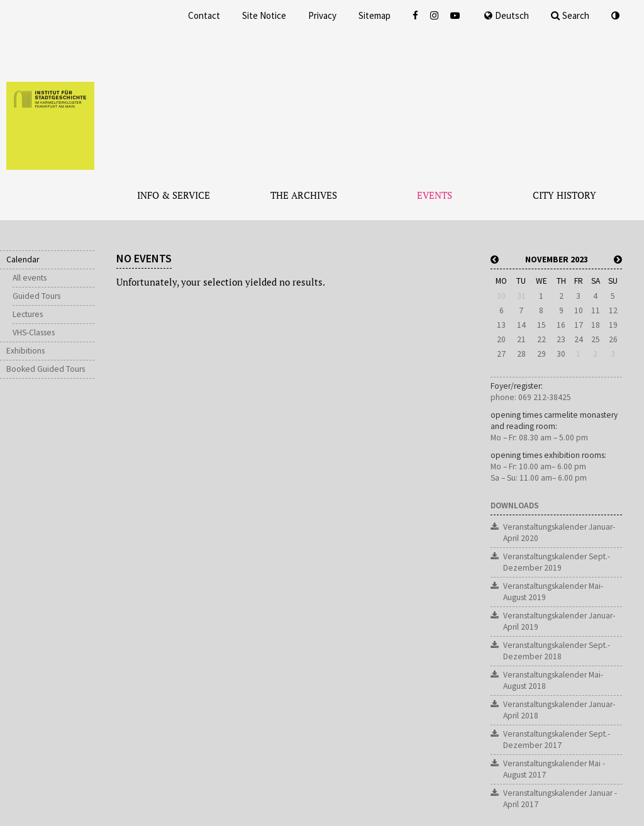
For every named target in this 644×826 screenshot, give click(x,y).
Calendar (23, 260)
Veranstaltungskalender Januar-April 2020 (559, 533)
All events (30, 278)
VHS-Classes (34, 332)
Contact (204, 15)
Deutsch (507, 15)
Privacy (322, 15)
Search (570, 15)
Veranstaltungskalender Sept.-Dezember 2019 (557, 562)
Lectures (28, 314)
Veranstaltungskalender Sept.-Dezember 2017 (557, 739)
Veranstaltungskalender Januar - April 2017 (560, 799)
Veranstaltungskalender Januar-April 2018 (559, 710)
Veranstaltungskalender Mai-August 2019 (553, 592)
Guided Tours (36, 296)
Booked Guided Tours (46, 369)
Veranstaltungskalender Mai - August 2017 (554, 769)
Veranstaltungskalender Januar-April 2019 (559, 621)
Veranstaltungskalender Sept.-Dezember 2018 (557, 651)
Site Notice (264, 15)
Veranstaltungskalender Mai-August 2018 (553, 680)
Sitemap (375, 15)
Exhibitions (25, 351)
